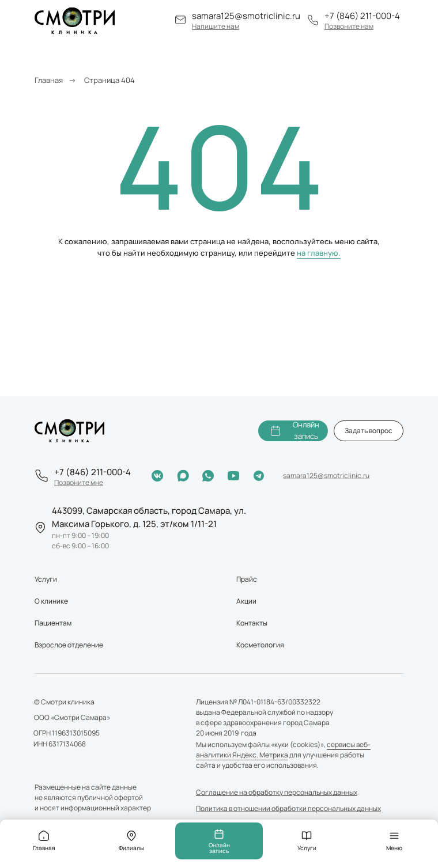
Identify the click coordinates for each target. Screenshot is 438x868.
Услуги (46, 579)
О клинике (51, 601)
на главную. (319, 253)
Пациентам (53, 623)
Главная (49, 80)
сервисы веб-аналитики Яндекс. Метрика (283, 750)
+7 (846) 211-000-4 (362, 16)
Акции (246, 601)
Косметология (260, 645)
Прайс (247, 579)
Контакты (252, 623)
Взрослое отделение (69, 645)
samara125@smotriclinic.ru (246, 16)
